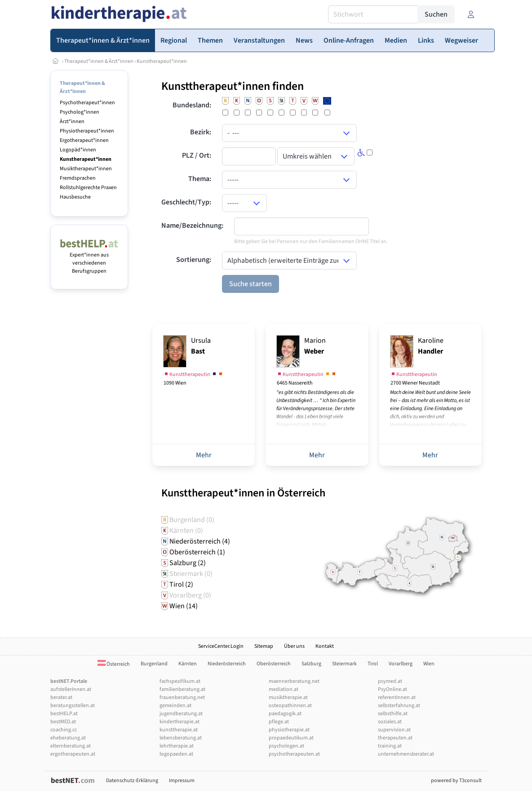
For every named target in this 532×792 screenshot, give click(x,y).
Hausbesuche (75, 197)
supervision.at (394, 730)
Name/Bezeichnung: (192, 226)
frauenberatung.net (182, 697)
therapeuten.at (395, 738)
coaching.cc (64, 730)
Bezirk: (201, 132)
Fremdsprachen (78, 178)
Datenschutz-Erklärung (132, 781)
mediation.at (284, 689)
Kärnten (188, 664)
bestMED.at (63, 722)
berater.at (61, 697)
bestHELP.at (64, 714)
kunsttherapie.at (179, 730)
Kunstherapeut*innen (162, 61)
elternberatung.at (71, 746)
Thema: (200, 179)
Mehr (204, 455)
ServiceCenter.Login (221, 646)
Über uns (294, 646)
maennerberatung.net (294, 681)
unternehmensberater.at (406, 754)
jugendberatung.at (181, 714)
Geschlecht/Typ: (186, 202)
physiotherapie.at (289, 730)
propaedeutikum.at (291, 738)
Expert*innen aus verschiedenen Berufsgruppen (89, 259)
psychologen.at (286, 746)
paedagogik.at (285, 714)
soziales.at (390, 722)
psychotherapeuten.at (294, 754)
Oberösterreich (274, 664)
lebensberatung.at (181, 738)
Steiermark (344, 664)
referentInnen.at (397, 697)
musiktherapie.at (288, 697)
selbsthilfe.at (393, 714)
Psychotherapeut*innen (87, 103)
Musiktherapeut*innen (86, 169)
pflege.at (279, 722)
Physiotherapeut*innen (87, 131)
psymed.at (390, 681)
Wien (429, 664)
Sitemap (264, 646)
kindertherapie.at (180, 722)
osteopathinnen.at (290, 706)
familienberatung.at (182, 689)
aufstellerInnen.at (71, 689)
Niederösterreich (227, 664)
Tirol (373, 664)
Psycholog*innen (80, 112)
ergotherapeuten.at (73, 754)
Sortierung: (194, 260)
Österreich (114, 664)
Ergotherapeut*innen (84, 140)
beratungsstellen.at (73, 706)
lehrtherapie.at (177, 746)
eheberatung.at (68, 738)
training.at (390, 746)
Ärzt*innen (72, 122)
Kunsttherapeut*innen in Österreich (243, 493)
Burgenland (154, 664)
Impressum (182, 781)
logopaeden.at (176, 754)
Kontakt (325, 646)
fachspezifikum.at (180, 681)
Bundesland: (192, 105)
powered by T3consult (456, 781)
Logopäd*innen (78, 150)
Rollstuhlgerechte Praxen (88, 188)
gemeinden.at (175, 706)
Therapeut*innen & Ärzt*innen (99, 61)
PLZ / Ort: (197, 155)
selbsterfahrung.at (399, 706)
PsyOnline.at (392, 689)
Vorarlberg (401, 664)
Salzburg (311, 664)
